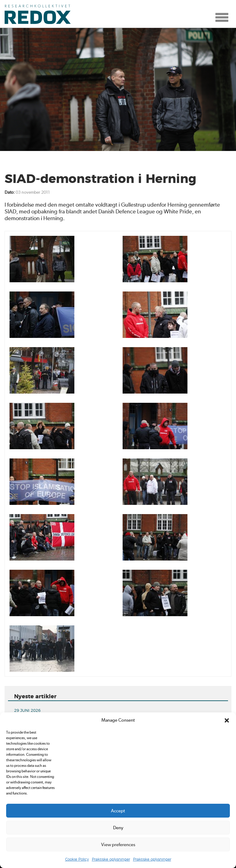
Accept (118, 811)
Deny (118, 828)
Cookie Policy (77, 859)
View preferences (118, 845)
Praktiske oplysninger (111, 859)
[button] (227, 720)
